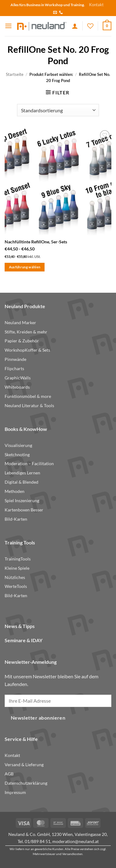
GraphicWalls (18, 378)
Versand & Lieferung (24, 765)
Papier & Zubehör (22, 341)
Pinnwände (15, 359)
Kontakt (96, 5)
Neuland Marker (20, 323)
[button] (8, 26)
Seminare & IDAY (24, 640)
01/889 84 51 (38, 841)
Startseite (15, 74)
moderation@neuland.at (75, 841)
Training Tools (20, 542)
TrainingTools (18, 559)
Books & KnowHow (26, 429)
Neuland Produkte (25, 306)
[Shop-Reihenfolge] (58, 110)
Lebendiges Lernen (22, 473)
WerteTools (16, 586)
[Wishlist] (90, 26)
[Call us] (61, 13)
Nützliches (15, 577)
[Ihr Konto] (75, 26)
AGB (9, 774)
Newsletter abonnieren (38, 718)
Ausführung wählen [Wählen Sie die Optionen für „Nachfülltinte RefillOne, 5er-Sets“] (25, 267)
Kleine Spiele (17, 568)
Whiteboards (17, 387)
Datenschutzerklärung (26, 783)
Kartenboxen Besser (24, 510)
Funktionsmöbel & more (28, 396)
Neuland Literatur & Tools (29, 406)
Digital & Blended (21, 482)
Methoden (15, 491)
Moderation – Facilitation (29, 464)
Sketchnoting (17, 455)
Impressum (15, 792)
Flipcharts (14, 369)
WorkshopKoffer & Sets (27, 350)
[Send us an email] (55, 13)
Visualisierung (18, 445)
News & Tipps (20, 626)
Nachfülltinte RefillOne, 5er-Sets (36, 242)
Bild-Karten (16, 519)
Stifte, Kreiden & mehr (26, 332)
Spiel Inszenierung (22, 501)
